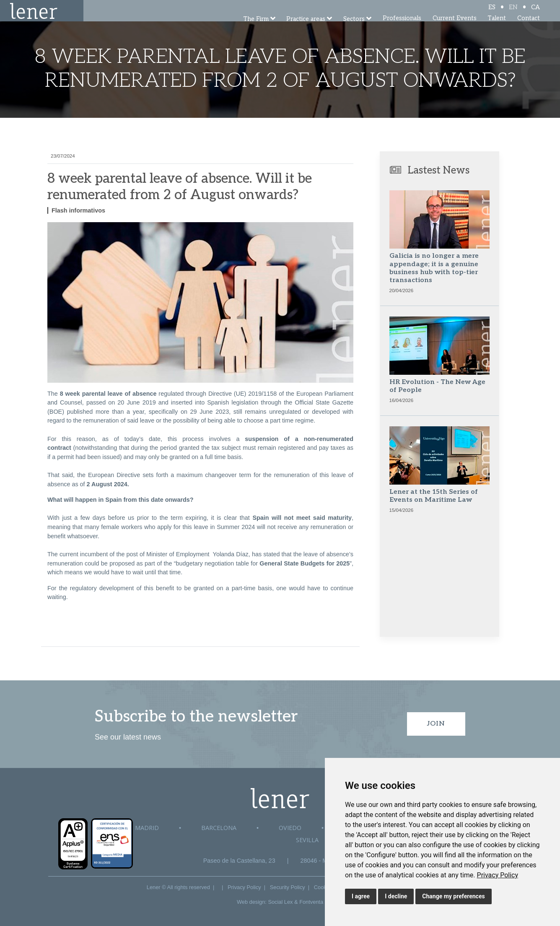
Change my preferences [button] (453, 896)
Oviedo (290, 828)
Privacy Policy (498, 875)
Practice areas (306, 30)
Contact (529, 29)
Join (436, 724)
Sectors (354, 30)
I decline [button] (396, 896)
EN (513, 14)
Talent (497, 29)
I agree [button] (361, 896)
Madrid (147, 828)
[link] (498, 875)
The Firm (256, 30)
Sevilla (307, 840)
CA (535, 14)
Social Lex (280, 902)
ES (492, 14)
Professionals (402, 29)
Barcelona (219, 828)
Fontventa (311, 902)
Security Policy (288, 887)
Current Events (455, 29)
